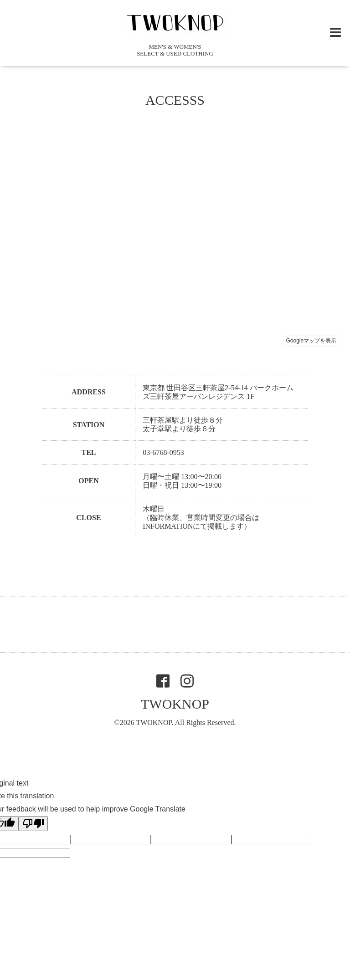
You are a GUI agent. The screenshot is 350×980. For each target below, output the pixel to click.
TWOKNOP (175, 704)
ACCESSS (175, 100)
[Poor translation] (33, 824)
